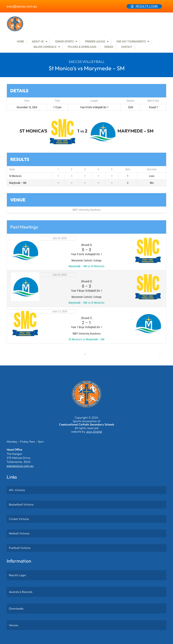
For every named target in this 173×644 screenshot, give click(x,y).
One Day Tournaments (131, 41)
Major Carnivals (45, 47)
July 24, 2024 (60, 238)
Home (20, 41)
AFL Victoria (17, 490)
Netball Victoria (19, 533)
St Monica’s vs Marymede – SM (86, 339)
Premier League (95, 41)
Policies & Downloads (82, 47)
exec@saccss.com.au (22, 6)
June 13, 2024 (60, 311)
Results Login (147, 6)
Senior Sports (64, 41)
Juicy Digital (94, 431)
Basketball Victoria (21, 504)
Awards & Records (21, 592)
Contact (127, 47)
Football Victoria (20, 548)
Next (160, 354)
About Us (38, 41)
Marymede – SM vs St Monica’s (86, 266)
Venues (109, 47)
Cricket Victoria (19, 519)
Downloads (16, 608)
